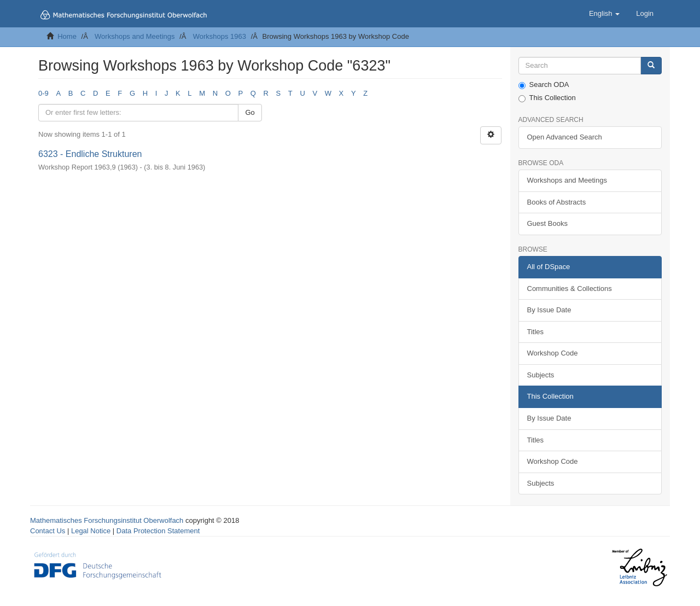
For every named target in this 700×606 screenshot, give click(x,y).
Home (67, 36)
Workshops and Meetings (135, 36)
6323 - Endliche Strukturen (90, 154)
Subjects (541, 375)
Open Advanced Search (565, 137)
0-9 (43, 93)
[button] (604, 14)
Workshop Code (553, 353)
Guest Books (547, 223)
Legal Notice (91, 531)
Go (250, 112)
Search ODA (544, 85)
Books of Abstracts (557, 202)
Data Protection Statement (158, 531)
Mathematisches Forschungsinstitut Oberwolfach (107, 520)
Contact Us (48, 531)
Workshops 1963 (220, 36)
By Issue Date (549, 310)
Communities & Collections (570, 289)
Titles (536, 332)
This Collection (547, 98)
